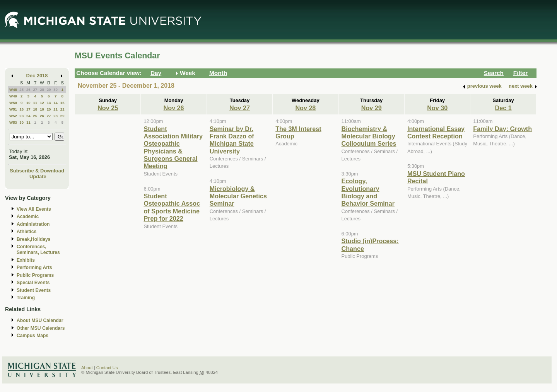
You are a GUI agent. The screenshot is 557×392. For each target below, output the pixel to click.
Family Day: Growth (502, 129)
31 (28, 122)
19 (42, 109)
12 (42, 103)
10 (28, 103)
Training (26, 298)
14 (56, 103)
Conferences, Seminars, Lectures (38, 250)
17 (28, 109)
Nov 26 (174, 108)
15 (62, 103)
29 (49, 89)
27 (35, 89)
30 (56, 89)
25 (21, 89)
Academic (28, 216)
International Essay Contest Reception (436, 132)
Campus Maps (32, 336)
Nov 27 (240, 108)
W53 (13, 122)
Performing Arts (34, 268)
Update (38, 176)
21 (56, 109)
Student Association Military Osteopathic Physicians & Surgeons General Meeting (173, 147)
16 (21, 109)
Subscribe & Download (37, 171)
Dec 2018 (37, 76)
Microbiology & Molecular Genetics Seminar (238, 196)
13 (49, 103)
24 (28, 116)
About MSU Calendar (40, 320)
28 (42, 89)
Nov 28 (305, 108)
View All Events (34, 209)
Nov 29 (372, 108)
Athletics (26, 232)
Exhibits (26, 260)
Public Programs (35, 275)
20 (49, 109)
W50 (13, 103)
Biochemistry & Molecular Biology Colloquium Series (369, 136)
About (87, 368)
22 (62, 109)
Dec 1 (503, 108)
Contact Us (107, 368)
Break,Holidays (34, 239)
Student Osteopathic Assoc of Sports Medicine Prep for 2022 (172, 207)
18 (35, 109)
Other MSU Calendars (41, 328)
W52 (13, 116)
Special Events (33, 283)
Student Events (34, 290)
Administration (33, 224)
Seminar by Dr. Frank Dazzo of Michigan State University (232, 140)
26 (28, 89)
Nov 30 (437, 108)
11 (35, 103)
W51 (13, 109)
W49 (13, 96)
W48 (13, 89)
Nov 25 (108, 108)
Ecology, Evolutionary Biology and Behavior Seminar (368, 192)
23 (21, 116)
